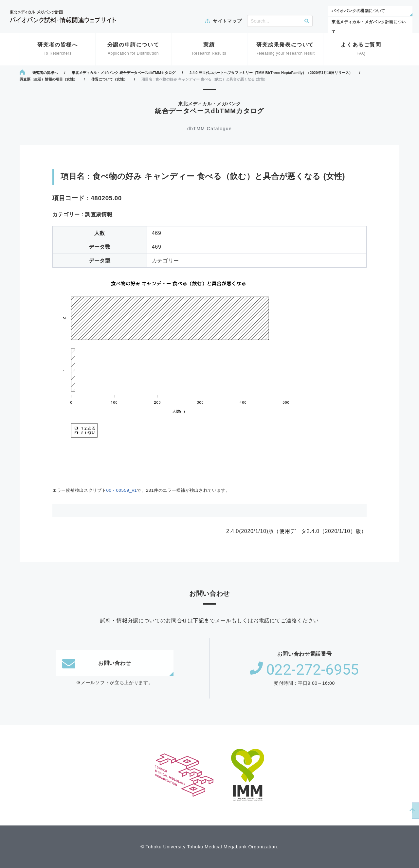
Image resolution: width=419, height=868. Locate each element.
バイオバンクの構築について (358, 11)
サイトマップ (227, 21)
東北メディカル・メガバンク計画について (369, 27)
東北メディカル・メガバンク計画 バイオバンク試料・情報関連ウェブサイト (63, 17)
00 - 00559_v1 (121, 490)
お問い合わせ (97, 663)
